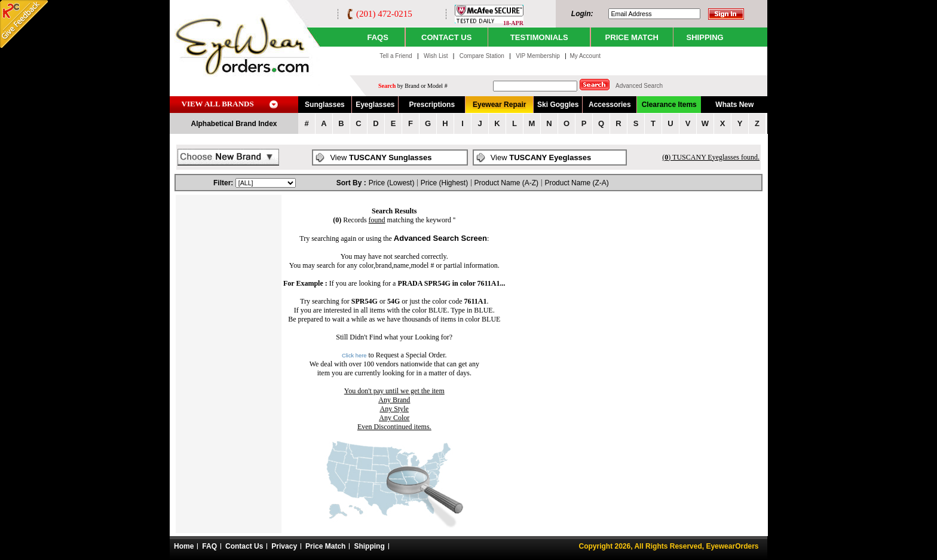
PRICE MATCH (632, 37)
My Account (585, 56)
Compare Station (483, 56)
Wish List (437, 56)
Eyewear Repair (499, 105)
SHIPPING (705, 37)
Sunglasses (325, 105)
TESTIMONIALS (539, 37)
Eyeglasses (375, 105)
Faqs (377, 37)
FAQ (209, 546)
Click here (354, 356)
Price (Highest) (444, 183)
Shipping (369, 546)
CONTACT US (446, 37)
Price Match (325, 546)
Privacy (284, 546)
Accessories (610, 105)
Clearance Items (669, 105)
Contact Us (244, 546)
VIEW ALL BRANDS (218, 104)
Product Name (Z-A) (576, 183)
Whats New (734, 105)
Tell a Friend (396, 56)
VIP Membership (538, 56)
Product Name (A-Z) (506, 183)
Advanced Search (639, 86)
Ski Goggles (558, 105)
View (381, 157)
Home (184, 546)
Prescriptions (432, 105)
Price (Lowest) (392, 183)
